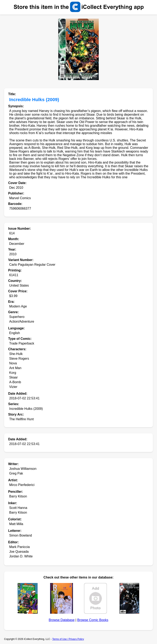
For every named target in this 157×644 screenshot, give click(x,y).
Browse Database (62, 620)
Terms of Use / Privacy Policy (68, 639)
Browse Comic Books (93, 620)
